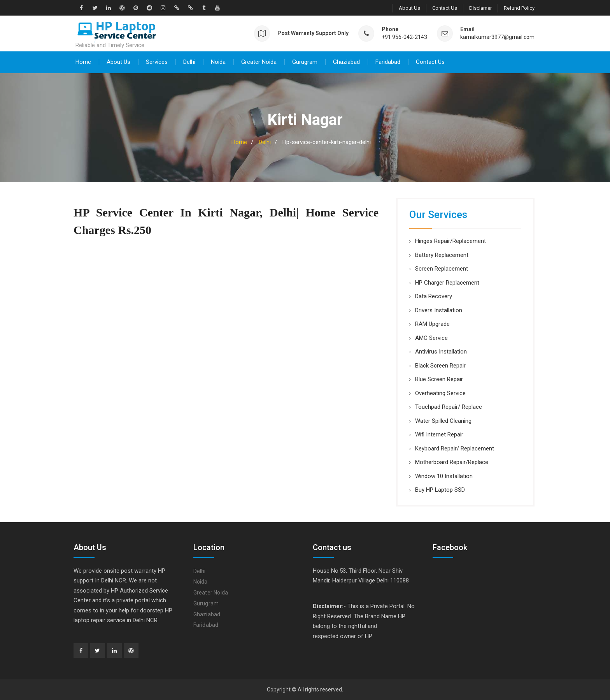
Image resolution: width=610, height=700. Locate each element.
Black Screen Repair (440, 366)
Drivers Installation (439, 310)
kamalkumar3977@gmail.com (497, 37)
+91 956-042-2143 (404, 37)
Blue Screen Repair (439, 379)
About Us (409, 8)
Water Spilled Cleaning (443, 421)
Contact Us (445, 8)
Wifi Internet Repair (439, 434)
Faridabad (388, 62)
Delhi (189, 62)
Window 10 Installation (444, 476)
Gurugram (305, 62)
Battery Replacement (442, 255)
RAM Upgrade (432, 324)
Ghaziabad (346, 62)
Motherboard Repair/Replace (452, 462)
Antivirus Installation (441, 352)
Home (83, 62)
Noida (218, 62)
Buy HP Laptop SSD (440, 490)
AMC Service (431, 338)
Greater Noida (259, 62)
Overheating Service (440, 393)
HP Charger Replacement (447, 283)
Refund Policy (519, 8)
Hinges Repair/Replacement (450, 241)
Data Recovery (434, 296)
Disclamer (480, 8)
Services (157, 62)
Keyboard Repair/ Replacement (455, 448)
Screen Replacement (442, 269)
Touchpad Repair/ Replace (449, 407)
